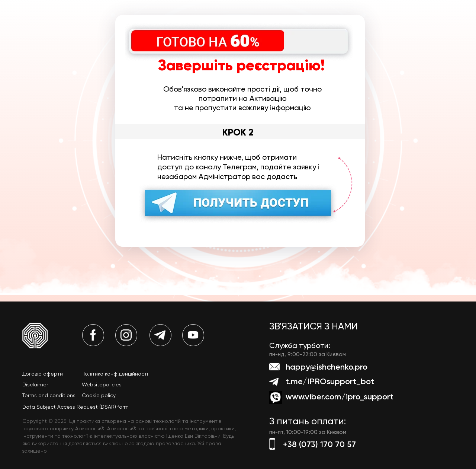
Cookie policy (99, 395)
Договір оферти (43, 374)
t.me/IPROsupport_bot (330, 381)
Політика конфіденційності (115, 374)
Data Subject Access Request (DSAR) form (75, 407)
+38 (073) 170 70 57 (319, 444)
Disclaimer (35, 385)
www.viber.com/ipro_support (340, 397)
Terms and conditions (49, 395)
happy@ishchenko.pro (327, 367)
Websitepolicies (102, 385)
